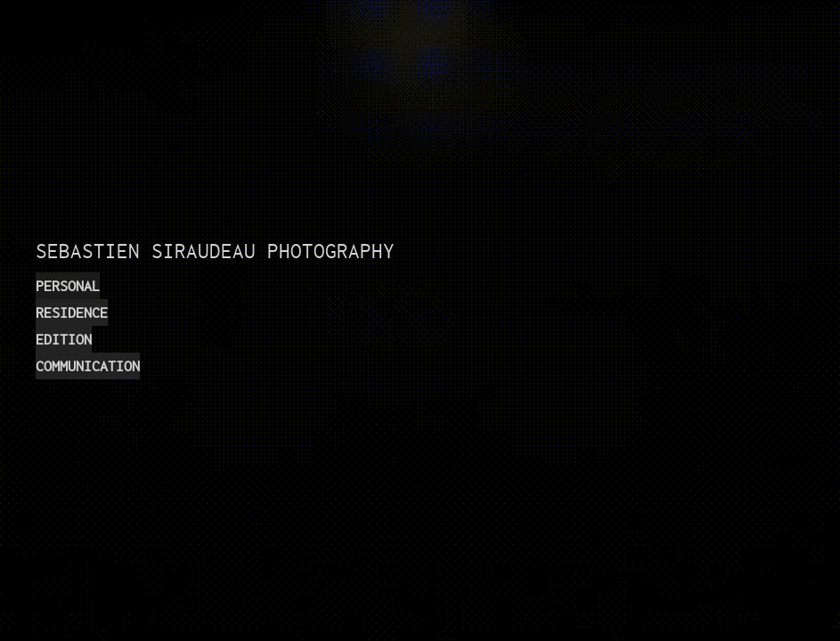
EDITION (64, 339)
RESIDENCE (72, 312)
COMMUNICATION (88, 366)
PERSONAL (68, 286)
